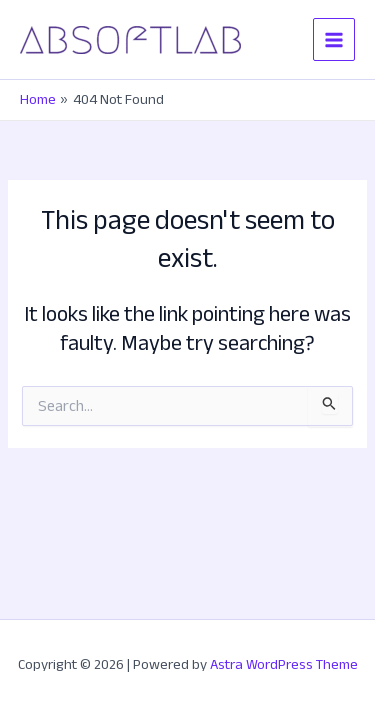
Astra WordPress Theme (284, 664)
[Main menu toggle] (334, 39)
